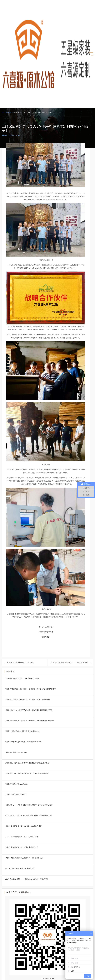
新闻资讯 (9, 112)
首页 (3, 112)
